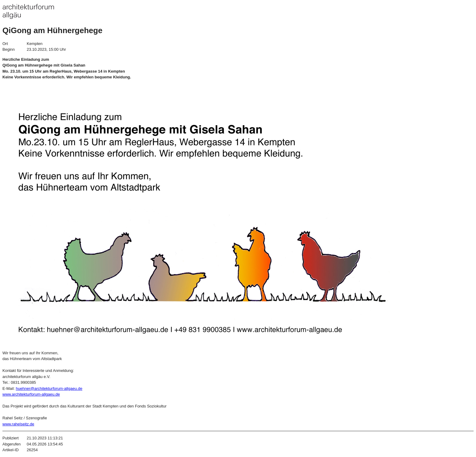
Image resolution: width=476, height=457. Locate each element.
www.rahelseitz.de (18, 424)
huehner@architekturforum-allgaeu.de (49, 388)
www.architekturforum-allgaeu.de (31, 394)
